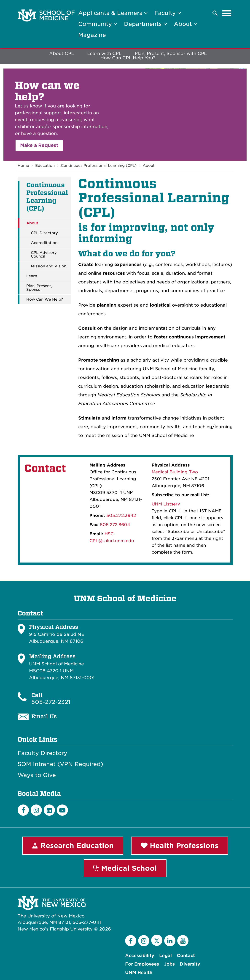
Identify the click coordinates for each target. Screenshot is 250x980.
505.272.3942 (121, 515)
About (149, 166)
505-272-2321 (51, 702)
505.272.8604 (115, 525)
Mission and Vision (49, 266)
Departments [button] (145, 24)
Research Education (73, 845)
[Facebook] (23, 810)
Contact (186, 956)
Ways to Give (37, 775)
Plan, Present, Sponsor (39, 288)
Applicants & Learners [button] (113, 13)
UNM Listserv (166, 504)
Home (23, 166)
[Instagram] (36, 810)
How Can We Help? (45, 299)
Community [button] (98, 24)
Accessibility (140, 956)
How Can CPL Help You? (128, 58)
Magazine (92, 35)
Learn (32, 276)
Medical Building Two (175, 472)
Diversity (190, 964)
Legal (165, 956)
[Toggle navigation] (227, 13)
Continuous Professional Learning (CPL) (99, 166)
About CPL (62, 54)
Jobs (169, 964)
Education (45, 166)
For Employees (142, 964)
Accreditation (44, 243)
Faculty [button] (168, 13)
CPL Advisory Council (44, 255)
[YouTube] (183, 941)
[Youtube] (62, 810)
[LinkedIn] (49, 810)
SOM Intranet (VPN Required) (60, 764)
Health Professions (180, 845)
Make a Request (39, 145)
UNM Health (139, 973)
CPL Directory (44, 233)
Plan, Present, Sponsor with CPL (171, 54)
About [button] (185, 24)
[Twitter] (157, 940)
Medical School (125, 868)
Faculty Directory (42, 753)
